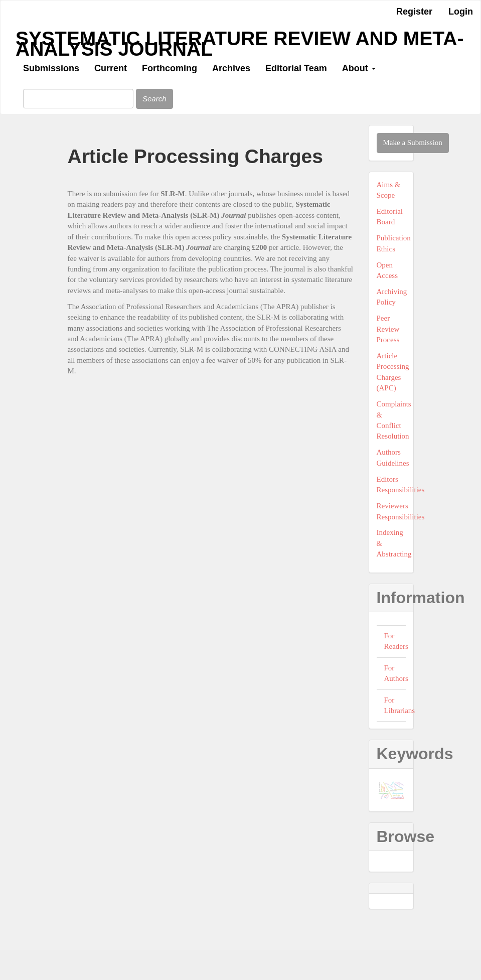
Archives (231, 68)
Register (414, 12)
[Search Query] (78, 99)
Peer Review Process (388, 329)
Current (111, 68)
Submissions (51, 68)
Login (461, 12)
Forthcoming (170, 68)
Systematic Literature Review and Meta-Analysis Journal (239, 41)
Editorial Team (296, 68)
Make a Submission (413, 143)
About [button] (359, 68)
